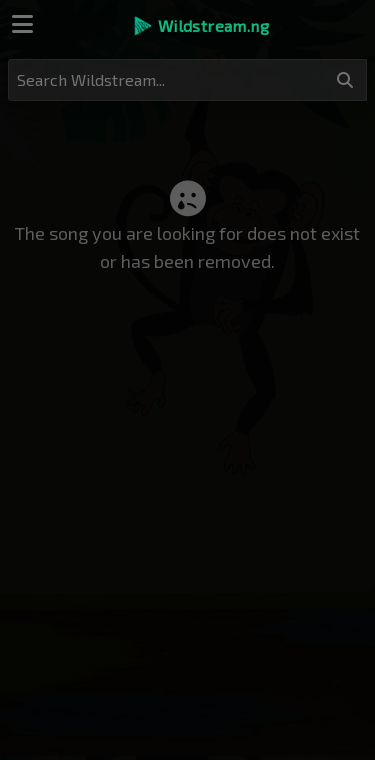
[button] (200, 26)
